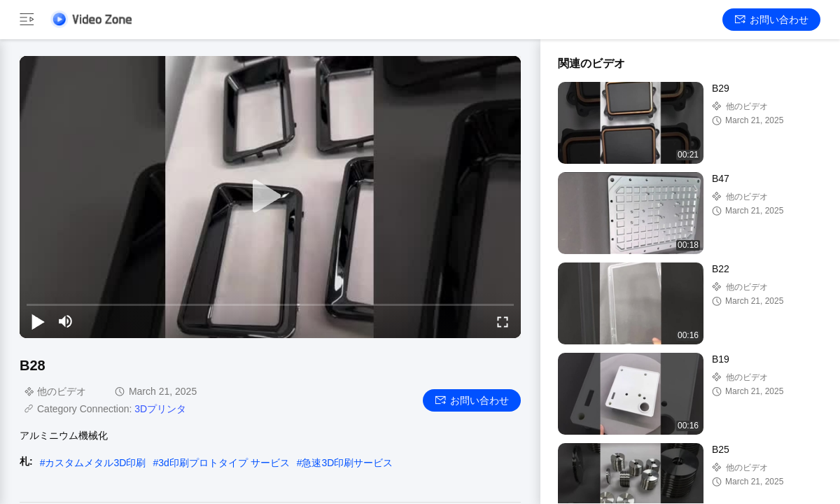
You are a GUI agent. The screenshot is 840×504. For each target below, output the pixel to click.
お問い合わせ (772, 20)
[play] (270, 197)
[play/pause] (38, 321)
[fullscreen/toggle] (503, 321)
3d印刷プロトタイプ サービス (224, 463)
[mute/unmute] (66, 321)
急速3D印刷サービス (347, 463)
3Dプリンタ (160, 409)
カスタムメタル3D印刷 (95, 463)
